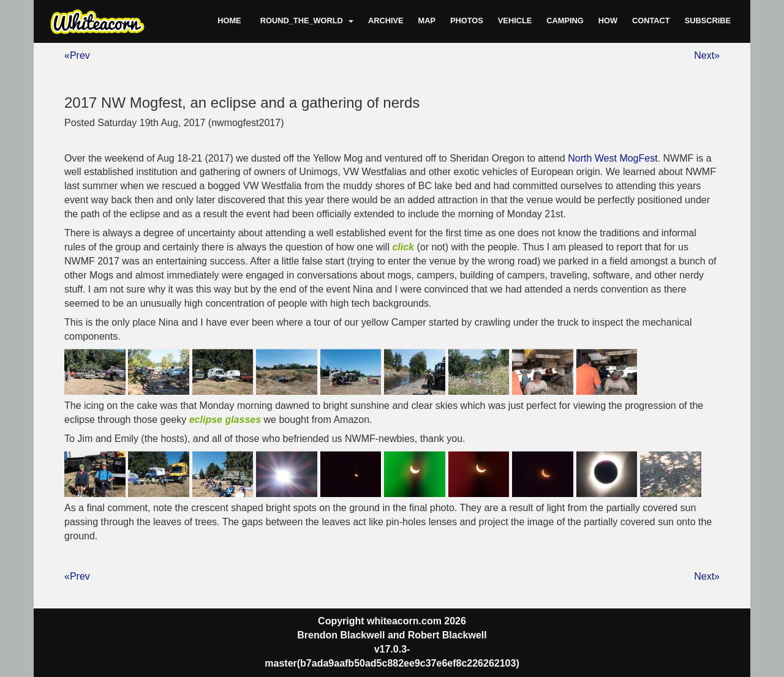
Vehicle (515, 21)
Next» (707, 55)
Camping (565, 21)
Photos (467, 21)
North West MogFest (612, 158)
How (608, 21)
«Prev (77, 55)
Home (229, 21)
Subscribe (708, 21)
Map (427, 21)
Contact (651, 21)
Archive (386, 21)
